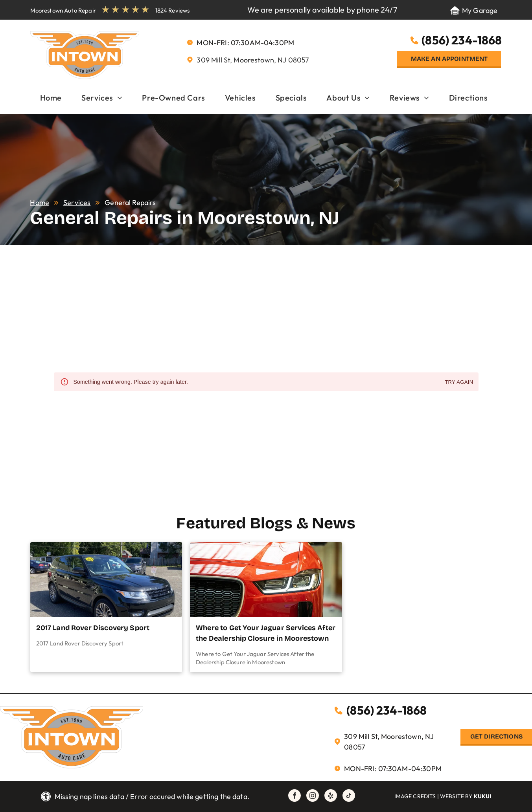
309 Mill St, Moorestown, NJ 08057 (253, 60)
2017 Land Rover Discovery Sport (93, 628)
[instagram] (313, 796)
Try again (459, 382)
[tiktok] (349, 796)
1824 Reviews (173, 10)
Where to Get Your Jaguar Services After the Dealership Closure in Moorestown (266, 633)
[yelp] (331, 796)
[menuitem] (51, 98)
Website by (456, 796)
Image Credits (415, 796)
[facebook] (295, 796)
